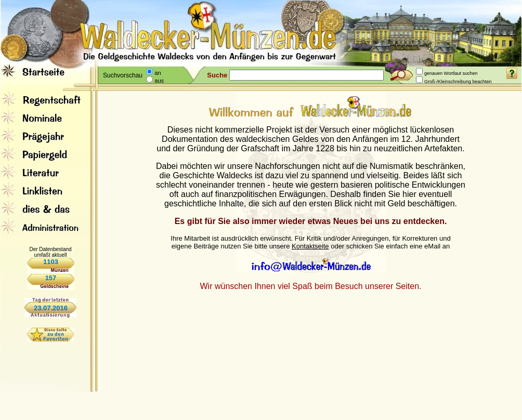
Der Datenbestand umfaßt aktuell (50, 252)
